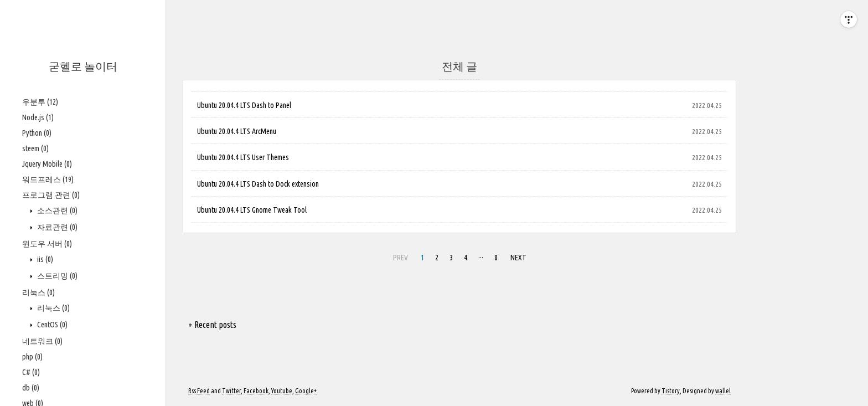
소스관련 (56, 210)
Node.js (38, 117)
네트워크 (42, 341)
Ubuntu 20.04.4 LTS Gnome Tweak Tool (252, 210)
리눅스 (38, 292)
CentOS (51, 325)
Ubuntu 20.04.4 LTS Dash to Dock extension (258, 184)
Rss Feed (199, 391)
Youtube (282, 391)
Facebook (256, 391)
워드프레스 (48, 179)
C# (31, 372)
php (32, 357)
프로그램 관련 (51, 195)
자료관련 (56, 227)
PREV (399, 256)
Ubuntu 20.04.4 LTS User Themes (243, 157)
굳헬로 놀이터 (83, 66)
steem (35, 148)
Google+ (306, 391)
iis (44, 259)
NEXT (517, 256)
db (31, 388)
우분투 (40, 102)
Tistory (671, 391)
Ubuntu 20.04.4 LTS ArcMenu (237, 131)
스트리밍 (56, 276)
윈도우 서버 (47, 244)
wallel (723, 391)
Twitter (231, 391)
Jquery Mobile (47, 164)
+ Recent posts (212, 325)
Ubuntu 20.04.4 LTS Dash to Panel (244, 105)
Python (37, 133)
